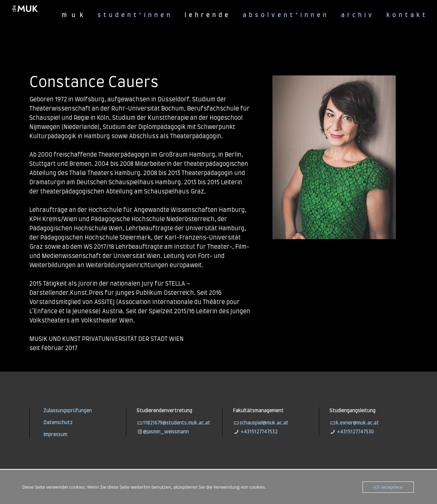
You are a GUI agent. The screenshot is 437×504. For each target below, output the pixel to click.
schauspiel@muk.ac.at (264, 423)
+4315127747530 (355, 432)
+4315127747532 (259, 432)
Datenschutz (58, 423)
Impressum (55, 435)
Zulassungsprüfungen (68, 411)
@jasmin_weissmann (166, 432)
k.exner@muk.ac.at (357, 423)
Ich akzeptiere (388, 487)
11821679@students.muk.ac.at (177, 423)
